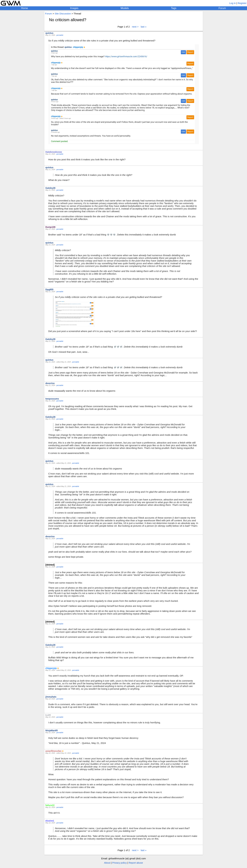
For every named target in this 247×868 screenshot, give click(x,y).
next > (135, 27)
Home (24, 8)
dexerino (50, 383)
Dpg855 (50, 289)
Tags (174, 8)
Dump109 (50, 227)
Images (74, 8)
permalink (60, 35)
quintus (50, 33)
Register (242, 3)
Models (125, 8)
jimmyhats (51, 697)
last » (144, 27)
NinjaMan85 (52, 730)
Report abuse (136, 863)
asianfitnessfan (54, 751)
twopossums (52, 399)
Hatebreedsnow (54, 152)
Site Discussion (63, 14)
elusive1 (50, 821)
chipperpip (51, 668)
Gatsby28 (50, 188)
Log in (233, 3)
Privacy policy (119, 863)
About (107, 863)
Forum (222, 8)
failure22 (50, 805)
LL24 (48, 715)
